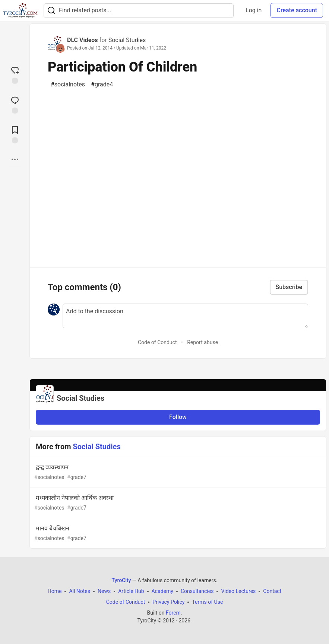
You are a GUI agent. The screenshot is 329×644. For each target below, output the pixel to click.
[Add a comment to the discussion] (185, 316)
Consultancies (197, 591)
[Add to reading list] (15, 134)
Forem (173, 613)
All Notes (80, 591)
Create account (297, 10)
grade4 (102, 85)
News (104, 591)
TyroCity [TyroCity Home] (121, 580)
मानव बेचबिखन (177, 534)
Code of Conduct (157, 342)
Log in (254, 10)
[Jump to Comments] (15, 104)
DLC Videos (83, 40)
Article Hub (131, 591)
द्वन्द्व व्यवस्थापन (177, 472)
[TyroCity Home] (20, 10)
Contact (272, 591)
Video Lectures (238, 591)
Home (55, 591)
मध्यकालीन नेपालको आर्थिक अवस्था (177, 503)
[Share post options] (15, 159)
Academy (162, 591)
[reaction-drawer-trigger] (15, 74)
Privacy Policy (168, 602)
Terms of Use (207, 602)
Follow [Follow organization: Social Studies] (178, 417)
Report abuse (203, 342)
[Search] (51, 11)
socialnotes (68, 85)
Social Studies (127, 40)
